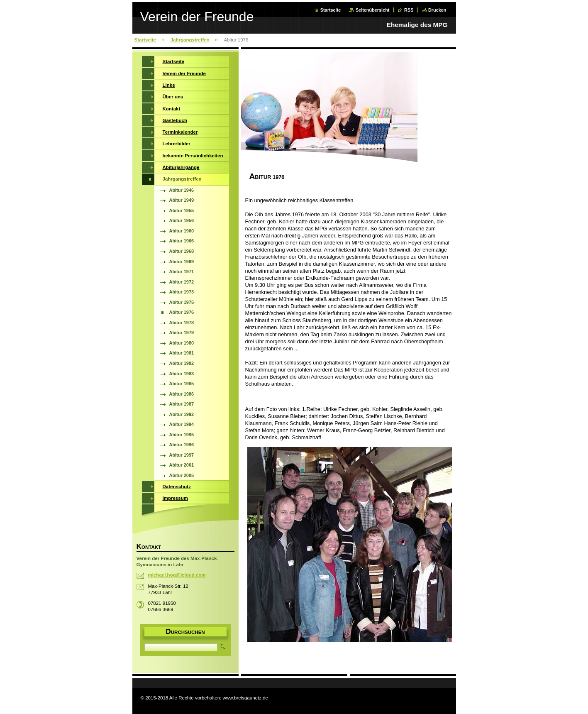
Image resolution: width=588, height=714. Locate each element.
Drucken (437, 10)
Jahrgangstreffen (190, 40)
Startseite (331, 10)
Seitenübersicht (373, 10)
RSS (409, 10)
